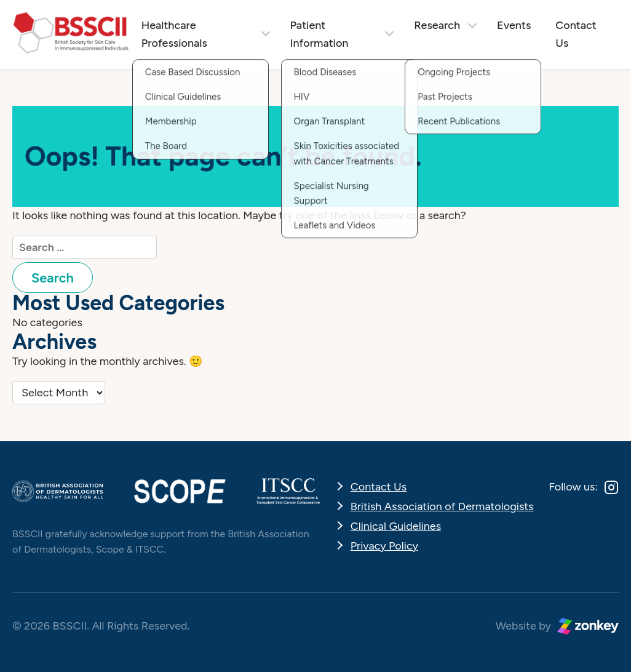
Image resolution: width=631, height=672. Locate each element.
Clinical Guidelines (396, 526)
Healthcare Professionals (174, 34)
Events (514, 25)
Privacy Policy (384, 546)
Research (437, 25)
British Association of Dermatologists (442, 506)
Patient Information (319, 34)
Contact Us (576, 34)
